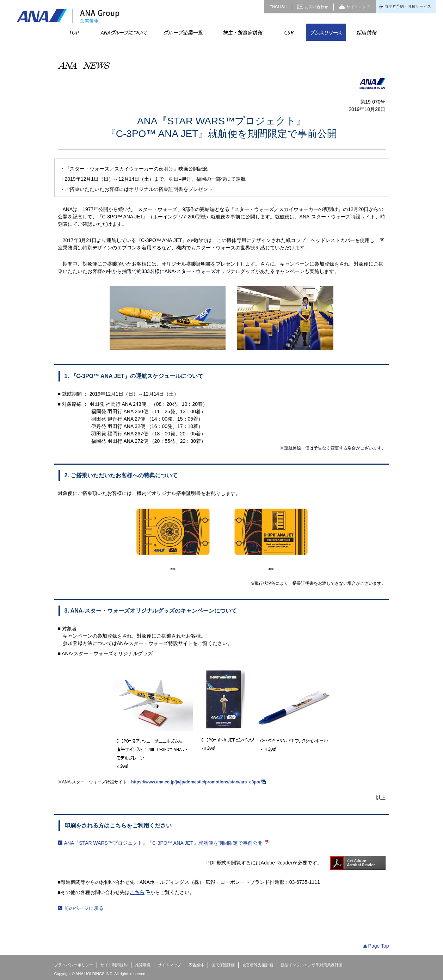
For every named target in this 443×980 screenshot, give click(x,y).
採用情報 (366, 32)
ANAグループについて (124, 32)
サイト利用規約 (114, 965)
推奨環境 (143, 965)
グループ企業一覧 (183, 32)
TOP (74, 32)
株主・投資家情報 (242, 32)
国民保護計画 (223, 965)
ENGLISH (278, 7)
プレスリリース (326, 32)
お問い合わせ (316, 7)
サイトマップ (358, 7)
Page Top (379, 946)
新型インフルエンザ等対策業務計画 (312, 965)
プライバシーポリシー (74, 965)
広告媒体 (196, 965)
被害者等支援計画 (258, 965)
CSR (289, 32)
